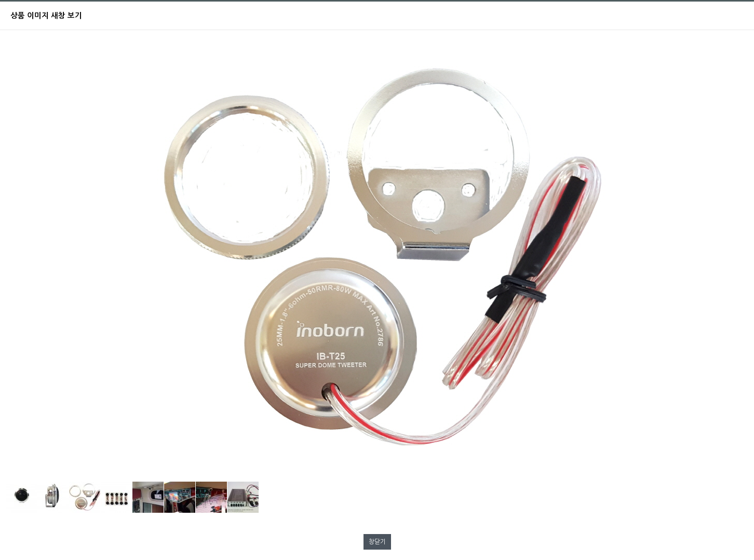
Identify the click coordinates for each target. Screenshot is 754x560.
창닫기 (377, 542)
